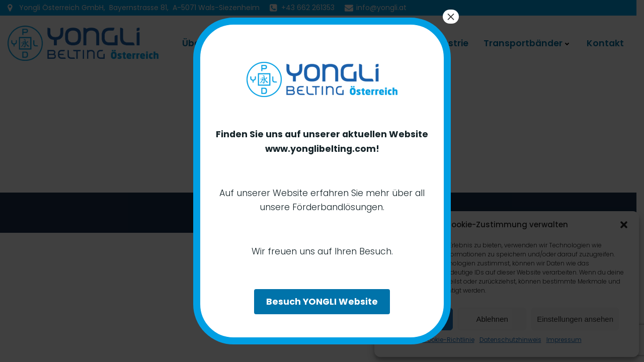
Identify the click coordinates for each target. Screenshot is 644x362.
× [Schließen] (451, 17)
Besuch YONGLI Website (322, 302)
